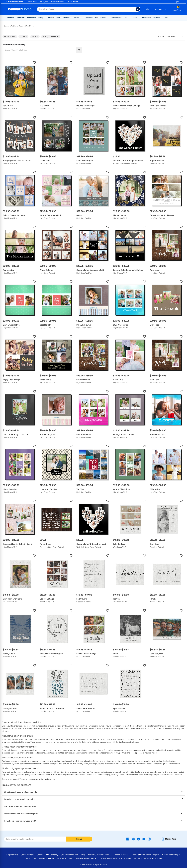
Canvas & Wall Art (90, 18)
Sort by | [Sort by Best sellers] (162, 36)
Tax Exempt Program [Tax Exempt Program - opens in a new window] (151, 855)
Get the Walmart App (171, 855)
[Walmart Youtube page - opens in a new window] (144, 839)
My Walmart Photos (57, 2)
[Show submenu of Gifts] (128, 17)
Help (147, 9)
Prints (50, 18)
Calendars (157, 18)
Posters (77, 18)
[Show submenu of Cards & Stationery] (71, 17)
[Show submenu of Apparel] (138, 17)
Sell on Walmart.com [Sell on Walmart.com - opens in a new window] (70, 855)
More (167, 18)
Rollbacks (10, 18)
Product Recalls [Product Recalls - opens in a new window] (122, 855)
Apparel (134, 18)
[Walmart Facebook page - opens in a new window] (128, 839)
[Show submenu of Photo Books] (121, 17)
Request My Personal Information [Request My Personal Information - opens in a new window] (148, 858)
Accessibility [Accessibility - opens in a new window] (137, 855)
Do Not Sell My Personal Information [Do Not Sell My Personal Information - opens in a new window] (116, 858)
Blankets (103, 18)
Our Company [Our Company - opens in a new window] (52, 855)
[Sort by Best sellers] (175, 36)
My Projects (44, 2)
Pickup (41, 18)
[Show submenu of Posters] (81, 17)
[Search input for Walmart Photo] (86, 9)
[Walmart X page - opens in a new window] (133, 839)
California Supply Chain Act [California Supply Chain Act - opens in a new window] (86, 858)
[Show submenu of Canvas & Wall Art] (97, 17)
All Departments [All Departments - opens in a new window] (11, 855)
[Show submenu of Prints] (53, 17)
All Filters (10, 37)
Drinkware (145, 18)
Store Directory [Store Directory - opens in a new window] (27, 855)
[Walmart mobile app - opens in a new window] (169, 839)
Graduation (31, 18)
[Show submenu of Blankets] (107, 17)
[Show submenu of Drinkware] (150, 17)
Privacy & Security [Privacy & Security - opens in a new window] (47, 858)
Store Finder (33, 2)
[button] (20, 63)
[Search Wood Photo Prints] (40, 50)
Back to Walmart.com (15, 2)
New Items (21, 18)
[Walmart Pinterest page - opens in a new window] (139, 839)
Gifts (126, 18)
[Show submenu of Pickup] (45, 17)
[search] (79, 50)
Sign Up (79, 839)
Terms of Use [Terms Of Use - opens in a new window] (31, 858)
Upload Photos (72, 2)
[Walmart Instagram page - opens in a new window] (149, 839)
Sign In (177, 2)
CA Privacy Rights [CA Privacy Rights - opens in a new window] (64, 858)
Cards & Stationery (63, 18)
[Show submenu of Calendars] (162, 17)
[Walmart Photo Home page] (20, 9)
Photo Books (115, 18)
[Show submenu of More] (170, 17)
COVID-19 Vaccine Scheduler (100, 855)
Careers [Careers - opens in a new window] (40, 855)
